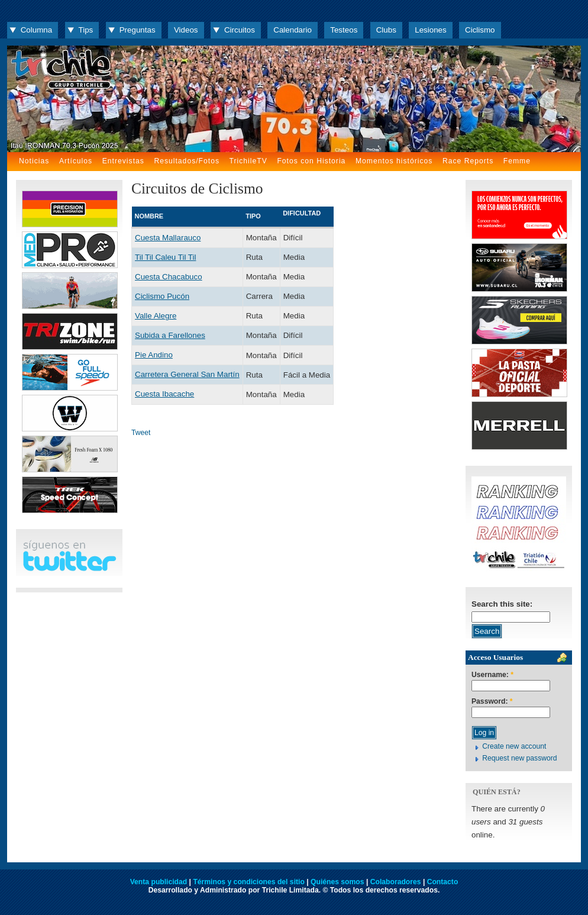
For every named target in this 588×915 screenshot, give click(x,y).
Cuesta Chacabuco (169, 277)
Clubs (386, 30)
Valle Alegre (156, 316)
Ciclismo (480, 30)
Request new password (519, 758)
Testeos (344, 30)
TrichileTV (248, 161)
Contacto (443, 882)
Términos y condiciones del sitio (248, 882)
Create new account (514, 746)
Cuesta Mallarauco (168, 238)
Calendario (293, 30)
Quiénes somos (337, 882)
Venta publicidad (159, 882)
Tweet (141, 433)
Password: (492, 702)
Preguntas (138, 30)
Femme (517, 161)
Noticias (34, 161)
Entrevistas (123, 161)
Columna (36, 30)
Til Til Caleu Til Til (165, 257)
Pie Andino (154, 355)
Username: (492, 675)
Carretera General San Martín (187, 374)
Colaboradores (396, 882)
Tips (86, 30)
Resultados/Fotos (187, 161)
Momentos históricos (394, 161)
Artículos (76, 161)
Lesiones (430, 30)
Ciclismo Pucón (162, 296)
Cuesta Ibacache (164, 394)
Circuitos (240, 30)
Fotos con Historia (311, 161)
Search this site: (502, 604)
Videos (186, 30)
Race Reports (468, 161)
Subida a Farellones (170, 335)
